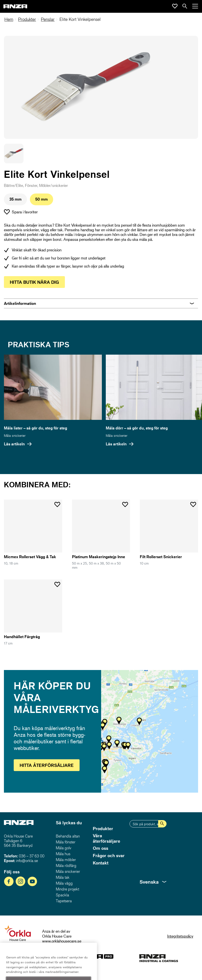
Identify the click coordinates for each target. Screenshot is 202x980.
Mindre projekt (67, 889)
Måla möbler (66, 860)
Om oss (101, 848)
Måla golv (64, 848)
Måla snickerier (15, 435)
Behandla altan (68, 836)
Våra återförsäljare (107, 838)
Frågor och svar (109, 855)
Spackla (62, 895)
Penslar (48, 19)
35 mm (15, 199)
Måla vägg (64, 883)
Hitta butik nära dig (34, 282)
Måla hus (63, 854)
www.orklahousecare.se (62, 941)
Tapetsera (64, 901)
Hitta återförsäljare (47, 765)
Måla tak (63, 877)
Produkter (27, 19)
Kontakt (101, 863)
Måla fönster (66, 842)
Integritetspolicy (180, 936)
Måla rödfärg (66, 865)
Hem (9, 19)
